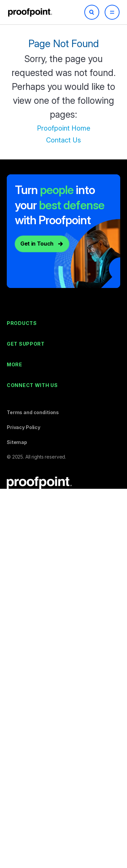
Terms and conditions (33, 412)
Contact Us (63, 140)
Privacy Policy (24, 427)
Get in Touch (37, 244)
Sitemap (17, 442)
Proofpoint (31, 12)
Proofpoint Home (64, 128)
